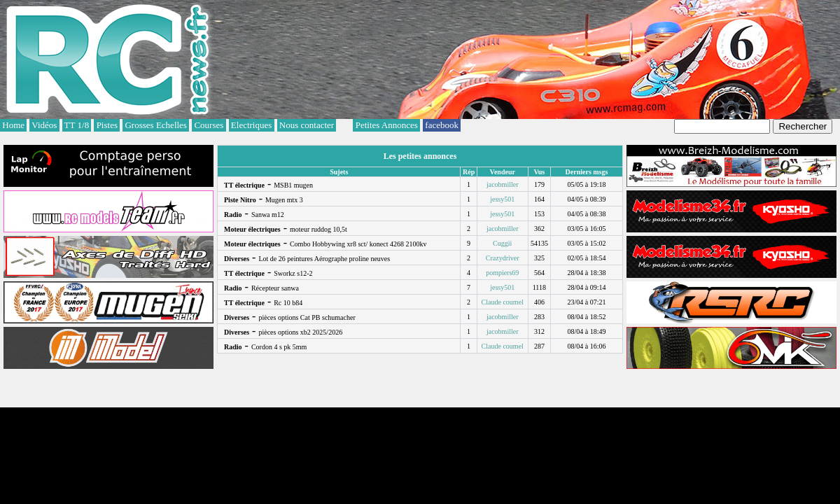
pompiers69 (502, 273)
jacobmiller (503, 184)
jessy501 (502, 199)
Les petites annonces (420, 156)
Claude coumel (503, 302)
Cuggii (502, 243)
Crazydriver (503, 258)
